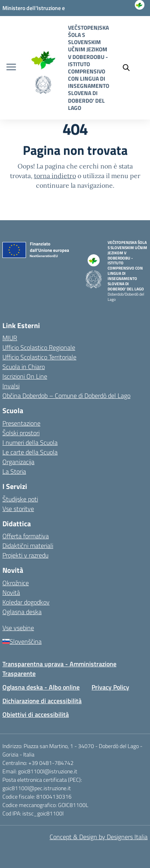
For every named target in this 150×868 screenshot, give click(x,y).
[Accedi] (140, 16)
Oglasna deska (22, 612)
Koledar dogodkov (26, 602)
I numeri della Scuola (30, 442)
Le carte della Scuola (30, 452)
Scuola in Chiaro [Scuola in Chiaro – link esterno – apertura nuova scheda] (24, 367)
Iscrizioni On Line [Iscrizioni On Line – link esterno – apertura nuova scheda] (25, 376)
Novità (11, 592)
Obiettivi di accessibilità (36, 714)
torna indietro (55, 176)
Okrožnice (16, 583)
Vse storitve (18, 509)
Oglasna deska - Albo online (41, 687)
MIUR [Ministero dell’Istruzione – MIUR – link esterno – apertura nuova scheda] (10, 338)
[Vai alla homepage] (43, 59)
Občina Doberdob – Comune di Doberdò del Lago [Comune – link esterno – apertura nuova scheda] (66, 395)
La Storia (14, 471)
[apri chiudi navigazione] (11, 68)
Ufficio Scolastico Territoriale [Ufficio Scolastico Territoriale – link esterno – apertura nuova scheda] (39, 357)
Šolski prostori (21, 433)
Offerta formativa (26, 536)
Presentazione (21, 423)
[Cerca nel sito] (130, 68)
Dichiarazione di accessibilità (42, 701)
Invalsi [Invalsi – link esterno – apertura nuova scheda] (11, 386)
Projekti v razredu (25, 555)
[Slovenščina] (75, 641)
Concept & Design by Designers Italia (99, 837)
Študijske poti (20, 499)
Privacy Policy (110, 687)
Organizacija (18, 462)
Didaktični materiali (28, 546)
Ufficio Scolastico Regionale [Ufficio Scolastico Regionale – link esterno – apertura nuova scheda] (39, 347)
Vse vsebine (18, 628)
